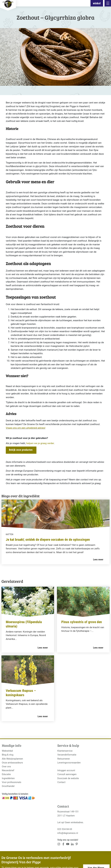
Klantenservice (65, 751)
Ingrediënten (8, 778)
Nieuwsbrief (8, 770)
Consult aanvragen (67, 774)
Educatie (6, 774)
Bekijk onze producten (21, 450)
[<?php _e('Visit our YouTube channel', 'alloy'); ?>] (68, 845)
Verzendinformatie (67, 755)
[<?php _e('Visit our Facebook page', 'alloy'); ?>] (63, 845)
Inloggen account (66, 770)
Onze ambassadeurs (12, 763)
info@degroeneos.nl (68, 833)
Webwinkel (7, 751)
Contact (61, 782)
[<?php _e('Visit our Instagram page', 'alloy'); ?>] (59, 845)
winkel (97, 3)
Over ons (6, 767)
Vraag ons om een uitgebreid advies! (26, 428)
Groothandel (8, 786)
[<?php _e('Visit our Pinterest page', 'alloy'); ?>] (72, 845)
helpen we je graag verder (40, 443)
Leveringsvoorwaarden (69, 763)
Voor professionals (12, 782)
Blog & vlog (8, 755)
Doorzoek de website (68, 778)
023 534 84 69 (65, 829)
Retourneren (64, 759)
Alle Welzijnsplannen (12, 759)
